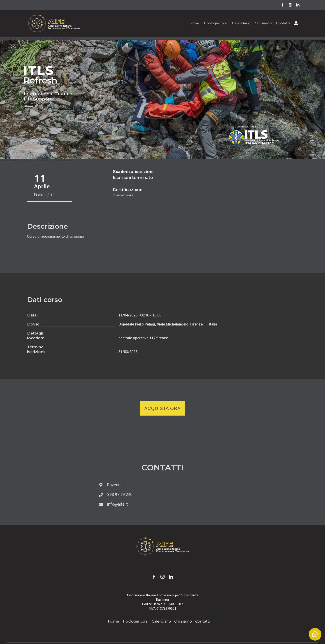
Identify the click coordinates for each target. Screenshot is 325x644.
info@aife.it (117, 504)
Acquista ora (163, 408)
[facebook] (283, 5)
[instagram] (290, 5)
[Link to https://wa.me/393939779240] (315, 634)
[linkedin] (298, 5)
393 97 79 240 (120, 494)
